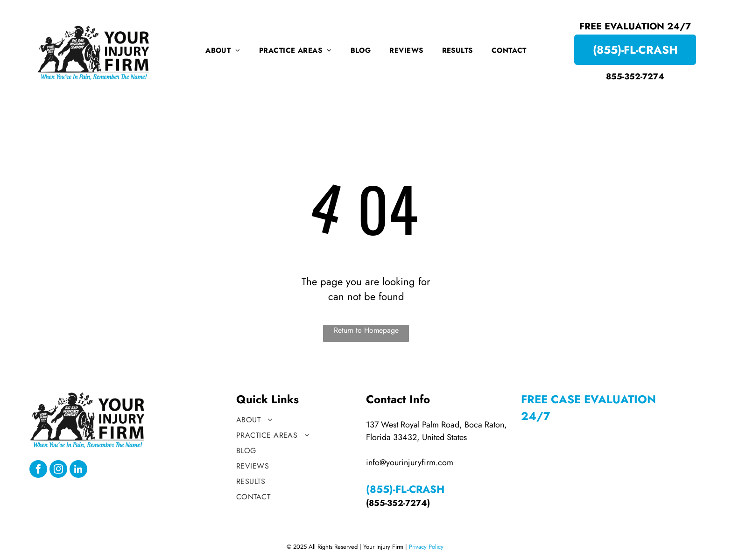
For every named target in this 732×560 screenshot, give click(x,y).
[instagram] (58, 470)
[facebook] (38, 470)
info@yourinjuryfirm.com (410, 462)
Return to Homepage (366, 330)
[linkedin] (78, 470)
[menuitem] (223, 50)
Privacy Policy (426, 547)
